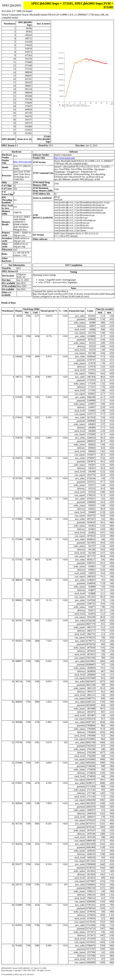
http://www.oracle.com (64, 158)
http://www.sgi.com (22, 162)
